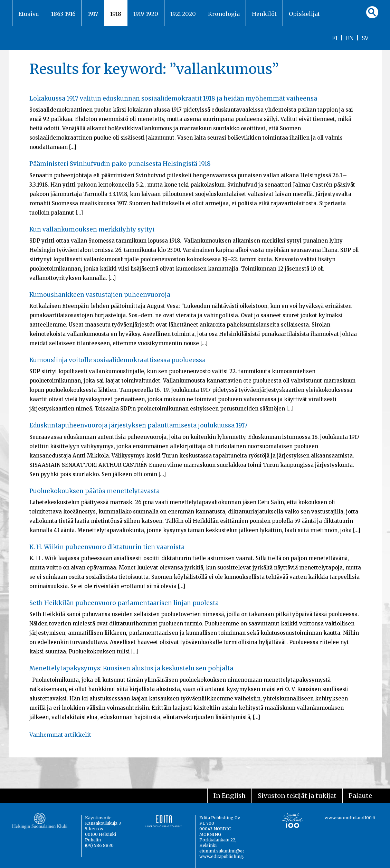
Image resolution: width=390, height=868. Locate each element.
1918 (116, 14)
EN (350, 38)
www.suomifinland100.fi (350, 818)
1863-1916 (63, 14)
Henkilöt (264, 14)
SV (365, 38)
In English (230, 796)
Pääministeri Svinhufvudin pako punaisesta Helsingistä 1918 (120, 164)
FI (335, 38)
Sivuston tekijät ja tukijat (297, 796)
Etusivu (29, 14)
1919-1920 (146, 14)
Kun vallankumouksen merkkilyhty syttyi (92, 229)
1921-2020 (183, 14)
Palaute (360, 796)
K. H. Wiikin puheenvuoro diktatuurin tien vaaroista (107, 547)
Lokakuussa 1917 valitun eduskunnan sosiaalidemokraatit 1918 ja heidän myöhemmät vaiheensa (173, 98)
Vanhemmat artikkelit (60, 735)
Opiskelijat (304, 14)
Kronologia (224, 14)
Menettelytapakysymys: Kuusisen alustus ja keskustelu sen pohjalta (131, 668)
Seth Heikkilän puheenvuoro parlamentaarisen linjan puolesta (124, 603)
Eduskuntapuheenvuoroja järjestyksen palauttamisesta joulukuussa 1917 (139, 425)
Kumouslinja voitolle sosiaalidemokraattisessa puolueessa (117, 360)
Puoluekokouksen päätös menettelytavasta (94, 491)
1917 (93, 14)
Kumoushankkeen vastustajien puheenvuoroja (100, 295)
